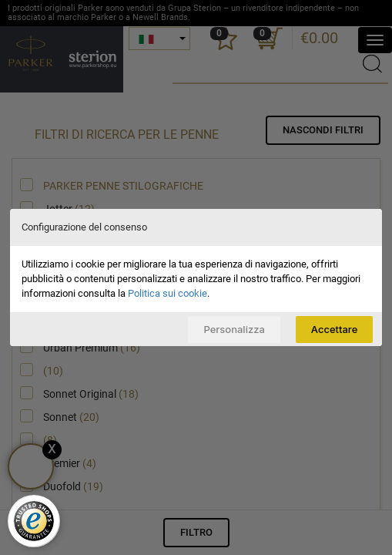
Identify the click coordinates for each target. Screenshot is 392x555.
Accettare (334, 329)
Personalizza (234, 329)
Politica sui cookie (168, 293)
